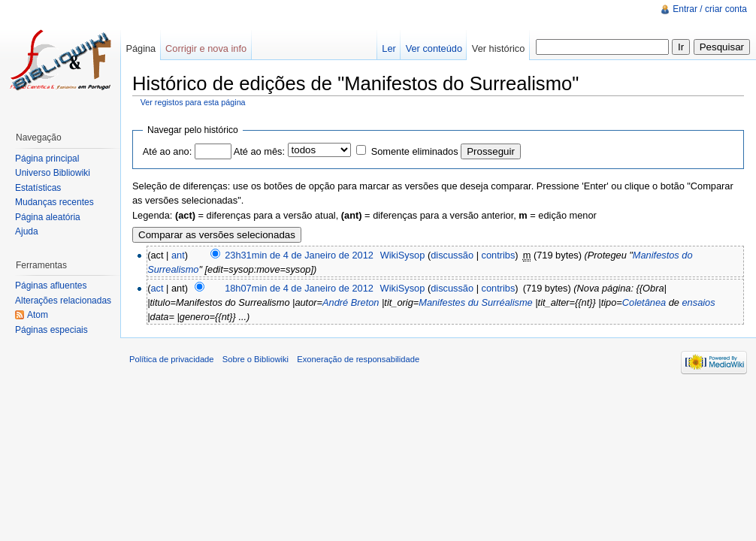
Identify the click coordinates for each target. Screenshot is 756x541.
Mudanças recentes (54, 202)
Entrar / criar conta (710, 9)
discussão (452, 255)
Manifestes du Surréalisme (476, 302)
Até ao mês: (259, 151)
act (157, 288)
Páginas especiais (51, 330)
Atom (38, 315)
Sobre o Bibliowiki (256, 359)
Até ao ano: (167, 151)
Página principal (47, 159)
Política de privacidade (172, 359)
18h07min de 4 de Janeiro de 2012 (299, 288)
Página (141, 48)
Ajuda (27, 231)
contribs (499, 255)
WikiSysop (403, 255)
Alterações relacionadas (63, 301)
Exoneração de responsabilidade (358, 359)
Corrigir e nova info (206, 48)
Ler (389, 48)
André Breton (351, 302)
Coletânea (644, 302)
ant (178, 255)
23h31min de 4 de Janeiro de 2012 (299, 255)
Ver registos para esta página (193, 102)
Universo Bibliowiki (53, 173)
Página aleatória (48, 217)
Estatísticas (38, 188)
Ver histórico (498, 48)
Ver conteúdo (434, 48)
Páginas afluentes (51, 286)
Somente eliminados (415, 151)
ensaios (699, 302)
